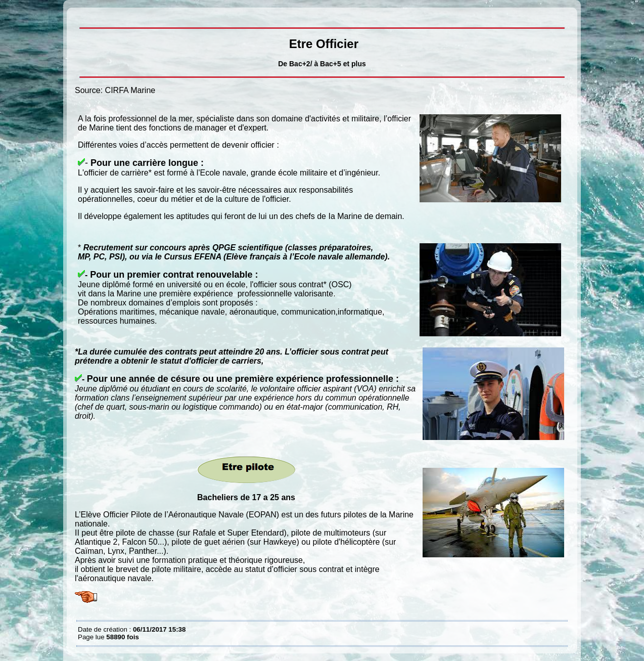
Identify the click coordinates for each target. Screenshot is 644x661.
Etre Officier (80, 15)
